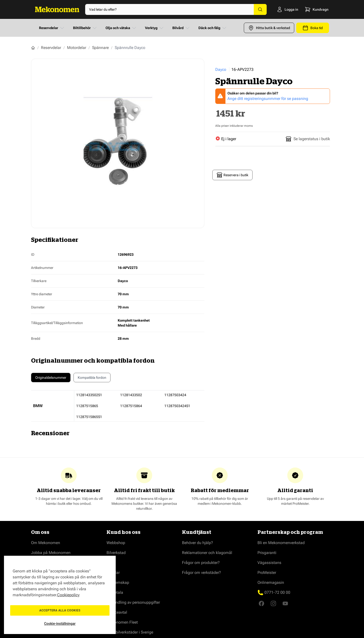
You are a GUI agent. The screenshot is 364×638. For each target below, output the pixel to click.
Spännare (100, 48)
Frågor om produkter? (201, 563)
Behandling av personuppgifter (133, 602)
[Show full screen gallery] (118, 143)
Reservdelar (52, 28)
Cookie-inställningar (60, 624)
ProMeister (267, 573)
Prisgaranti (267, 553)
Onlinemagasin (271, 582)
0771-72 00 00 (277, 592)
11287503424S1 (177, 406)
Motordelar (77, 48)
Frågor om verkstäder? (201, 573)
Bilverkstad (116, 553)
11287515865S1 (89, 417)
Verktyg (155, 28)
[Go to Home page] (57, 9)
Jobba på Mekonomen (51, 553)
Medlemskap (118, 582)
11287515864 (131, 406)
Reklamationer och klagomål (207, 553)
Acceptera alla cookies (60, 610)
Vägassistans (269, 563)
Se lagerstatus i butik (308, 139)
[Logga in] (280, 9)
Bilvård (181, 28)
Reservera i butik (232, 175)
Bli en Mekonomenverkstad (281, 543)
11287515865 (87, 406)
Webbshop (116, 543)
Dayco (221, 69)
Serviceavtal (117, 612)
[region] (60, 595)
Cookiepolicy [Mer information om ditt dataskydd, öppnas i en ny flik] (68, 595)
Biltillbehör (85, 28)
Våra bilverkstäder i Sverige (130, 632)
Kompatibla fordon (92, 379)
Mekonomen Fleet (122, 622)
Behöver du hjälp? (198, 543)
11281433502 (131, 395)
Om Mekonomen (46, 543)
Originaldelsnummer (51, 378)
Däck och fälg (213, 28)
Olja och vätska (121, 28)
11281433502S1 (89, 395)
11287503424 (175, 395)
